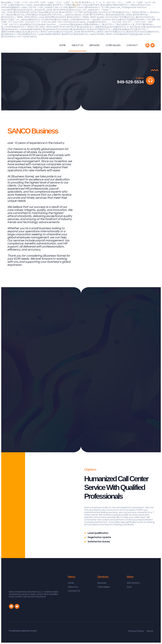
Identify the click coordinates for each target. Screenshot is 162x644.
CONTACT (132, 45)
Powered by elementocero (23, 631)
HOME (62, 45)
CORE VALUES (113, 45)
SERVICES (94, 45)
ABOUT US (77, 45)
